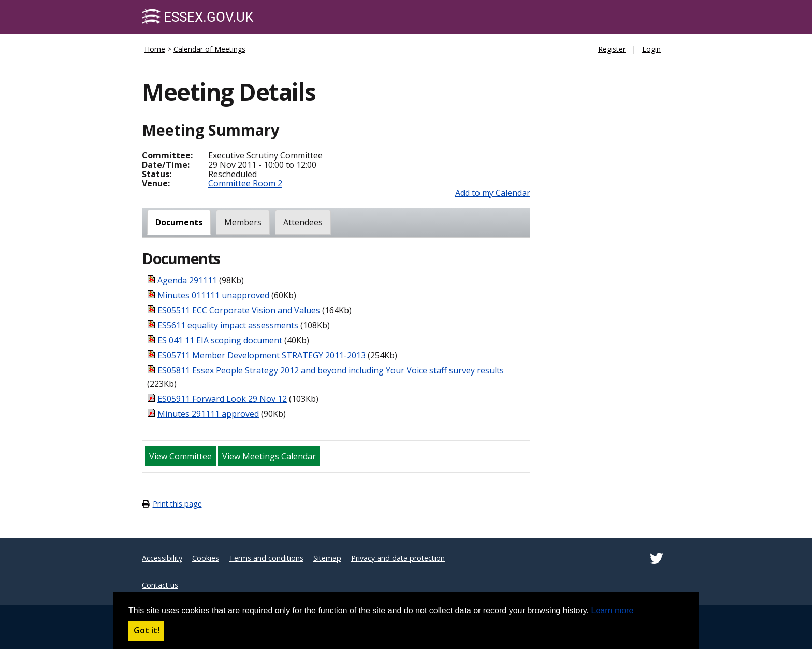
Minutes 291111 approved (208, 414)
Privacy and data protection (398, 558)
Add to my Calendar (493, 193)
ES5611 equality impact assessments (228, 325)
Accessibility (162, 558)
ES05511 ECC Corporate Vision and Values (239, 310)
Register (612, 49)
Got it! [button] (147, 630)
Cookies (206, 558)
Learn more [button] (613, 610)
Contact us (160, 585)
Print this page (177, 504)
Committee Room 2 (245, 183)
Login (651, 49)
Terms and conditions (266, 558)
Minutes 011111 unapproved (213, 295)
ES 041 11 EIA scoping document (220, 340)
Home (155, 49)
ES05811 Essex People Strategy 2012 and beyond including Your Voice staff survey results (331, 370)
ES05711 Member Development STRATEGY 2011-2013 (262, 355)
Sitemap (327, 558)
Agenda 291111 (187, 280)
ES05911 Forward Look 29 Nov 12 (222, 399)
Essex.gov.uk (198, 17)
